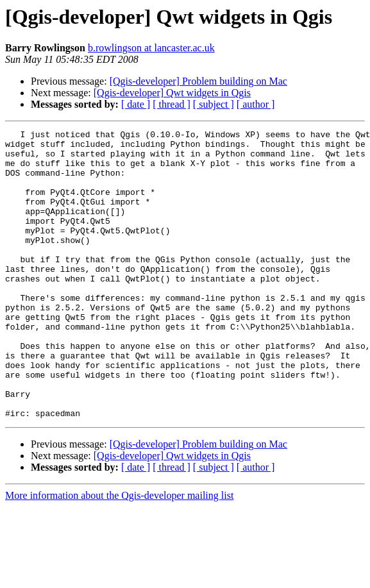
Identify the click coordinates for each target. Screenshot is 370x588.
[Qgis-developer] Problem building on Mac (198, 81)
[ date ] (136, 104)
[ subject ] (214, 104)
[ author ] (256, 104)
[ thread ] (172, 104)
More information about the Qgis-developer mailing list (119, 553)
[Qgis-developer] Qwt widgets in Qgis (172, 93)
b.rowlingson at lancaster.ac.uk (151, 48)
